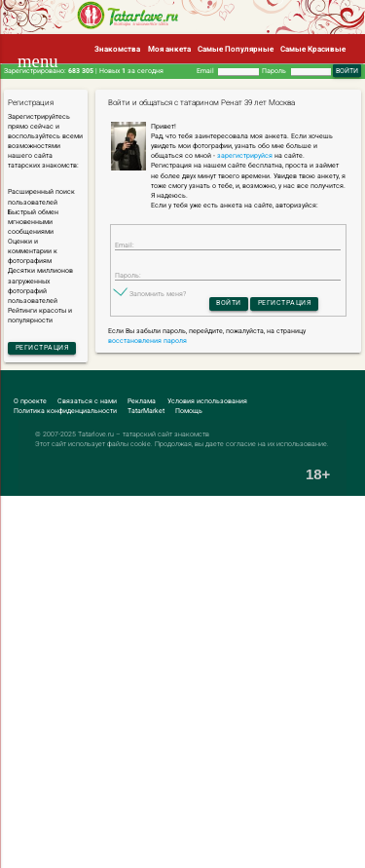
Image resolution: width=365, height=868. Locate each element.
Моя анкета (169, 49)
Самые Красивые (313, 49)
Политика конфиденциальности (65, 411)
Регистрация (42, 348)
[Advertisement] (182, 682)
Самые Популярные (236, 49)
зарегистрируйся (245, 156)
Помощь (189, 411)
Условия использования (207, 401)
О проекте (30, 401)
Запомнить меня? (158, 294)
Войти (229, 303)
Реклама (142, 401)
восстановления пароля (147, 341)
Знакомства (117, 49)
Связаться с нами (87, 401)
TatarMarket (146, 411)
